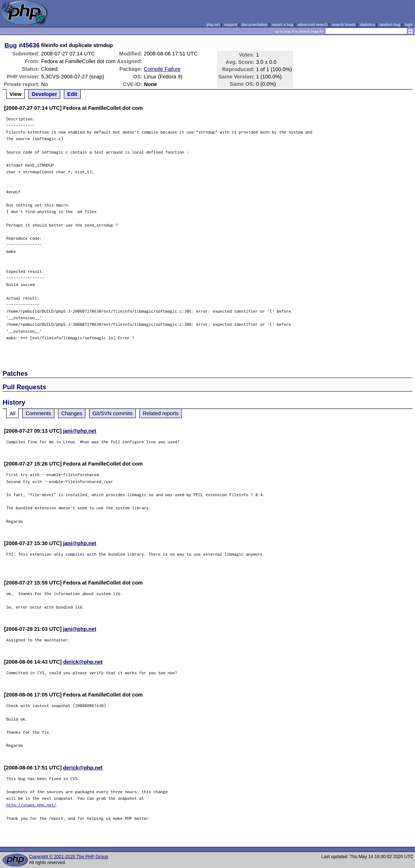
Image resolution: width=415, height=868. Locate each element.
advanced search (312, 24)
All (12, 413)
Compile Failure (162, 69)
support (231, 24)
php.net (213, 24)
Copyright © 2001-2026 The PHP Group (68, 857)
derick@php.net (83, 662)
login (409, 24)
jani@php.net (80, 431)
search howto (343, 24)
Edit (72, 94)
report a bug (283, 24)
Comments (38, 413)
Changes (72, 413)
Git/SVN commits (112, 413)
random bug (390, 24)
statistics (367, 24)
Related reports (161, 413)
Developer (45, 94)
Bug (11, 45)
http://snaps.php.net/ (31, 805)
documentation (255, 24)
